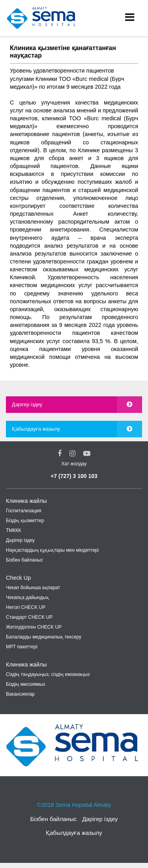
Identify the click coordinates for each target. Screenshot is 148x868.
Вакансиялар (20, 694)
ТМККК (13, 530)
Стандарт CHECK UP (29, 617)
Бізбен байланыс (24, 560)
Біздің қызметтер (25, 521)
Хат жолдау (74, 464)
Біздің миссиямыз (25, 684)
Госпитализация (24, 511)
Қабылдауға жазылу (36, 429)
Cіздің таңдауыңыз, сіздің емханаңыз (48, 674)
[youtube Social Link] (87, 454)
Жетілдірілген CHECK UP (34, 627)
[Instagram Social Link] (72, 454)
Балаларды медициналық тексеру (44, 637)
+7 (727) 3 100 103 (74, 476)
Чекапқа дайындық (27, 597)
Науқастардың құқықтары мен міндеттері (52, 550)
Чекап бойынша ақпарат (33, 588)
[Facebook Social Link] (60, 454)
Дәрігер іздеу (27, 404)
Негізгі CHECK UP (26, 607)
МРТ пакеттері (22, 647)
